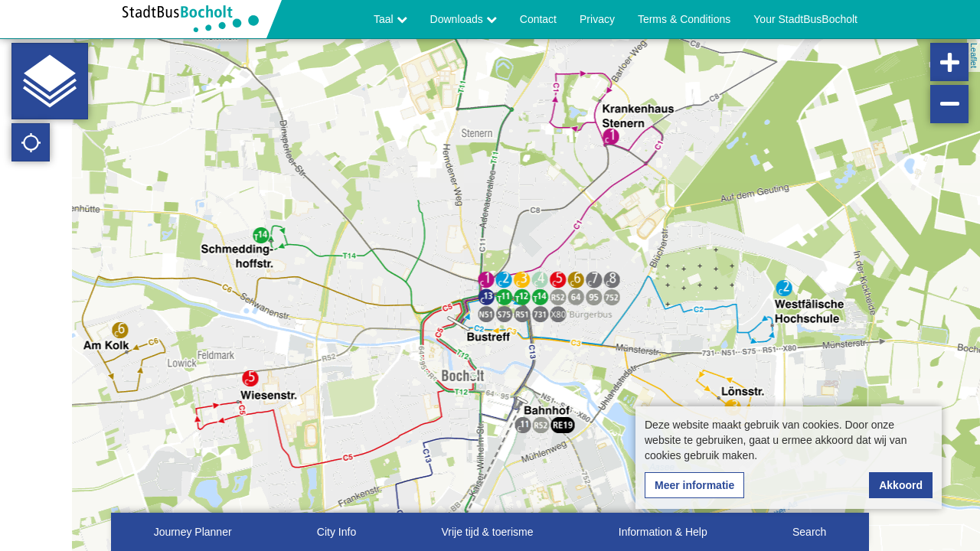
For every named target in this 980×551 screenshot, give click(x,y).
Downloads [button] (464, 19)
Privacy (597, 19)
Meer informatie (694, 485)
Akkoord (901, 485)
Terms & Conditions (684, 19)
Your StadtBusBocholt (805, 19)
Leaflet (974, 55)
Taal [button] (390, 19)
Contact (538, 19)
